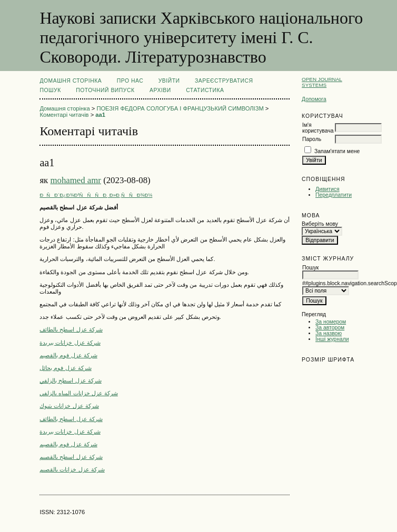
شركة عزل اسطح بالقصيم (71, 457)
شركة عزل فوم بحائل (65, 368)
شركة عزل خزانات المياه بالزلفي (78, 393)
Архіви (160, 90)
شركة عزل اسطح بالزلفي (70, 380)
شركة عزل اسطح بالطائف (71, 329)
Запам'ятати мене (337, 151)
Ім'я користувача (318, 128)
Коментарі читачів (64, 115)
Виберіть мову (320, 224)
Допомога (314, 99)
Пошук (50, 90)
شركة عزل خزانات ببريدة (70, 343)
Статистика (205, 90)
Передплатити (334, 195)
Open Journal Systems (322, 82)
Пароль (312, 139)
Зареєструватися (224, 81)
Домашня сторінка (71, 81)
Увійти (169, 81)
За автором (330, 328)
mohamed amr (75, 180)
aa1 (100, 115)
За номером (331, 322)
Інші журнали (332, 339)
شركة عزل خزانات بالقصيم (72, 469)
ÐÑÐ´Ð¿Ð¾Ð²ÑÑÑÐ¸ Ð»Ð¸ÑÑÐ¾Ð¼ (96, 195)
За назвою (329, 333)
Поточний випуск (105, 90)
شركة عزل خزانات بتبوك (69, 406)
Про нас (130, 81)
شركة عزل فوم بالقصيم (68, 355)
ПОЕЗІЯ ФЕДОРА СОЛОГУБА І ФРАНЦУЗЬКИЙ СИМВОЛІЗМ (180, 108)
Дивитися (327, 189)
